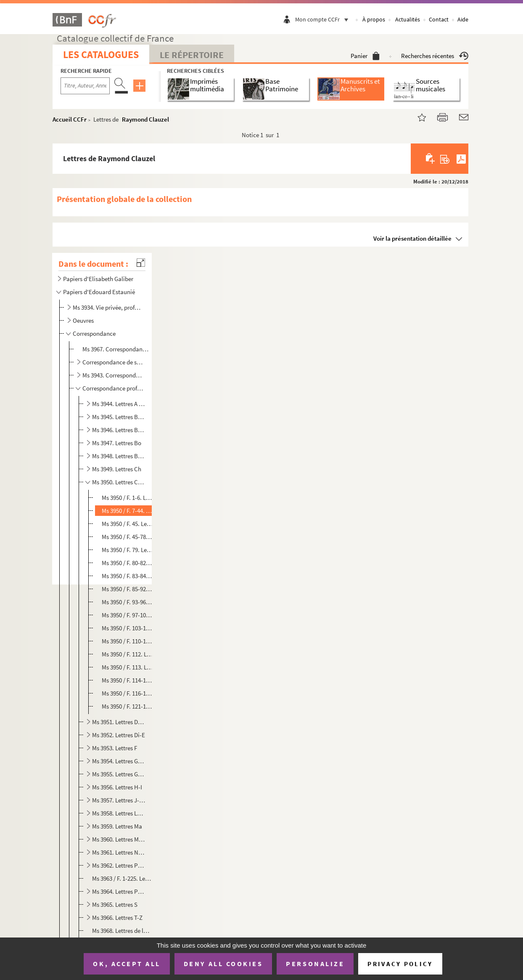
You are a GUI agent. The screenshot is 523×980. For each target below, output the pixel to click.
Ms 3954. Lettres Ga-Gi (119, 761)
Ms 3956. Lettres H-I (117, 787)
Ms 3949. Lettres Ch (117, 469)
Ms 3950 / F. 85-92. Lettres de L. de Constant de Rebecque (127, 589)
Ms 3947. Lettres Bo (117, 443)
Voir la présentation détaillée (412, 238)
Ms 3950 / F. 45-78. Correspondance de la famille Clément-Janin (127, 537)
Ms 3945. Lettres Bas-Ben (119, 417)
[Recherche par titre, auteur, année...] (85, 86)
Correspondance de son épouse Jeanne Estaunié (113, 362)
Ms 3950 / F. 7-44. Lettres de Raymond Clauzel (127, 511)
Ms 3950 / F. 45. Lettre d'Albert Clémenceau (127, 524)
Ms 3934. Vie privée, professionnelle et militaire (108, 307)
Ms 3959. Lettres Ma (117, 826)
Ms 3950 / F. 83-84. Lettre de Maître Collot (127, 576)
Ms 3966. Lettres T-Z (117, 918)
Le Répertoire (192, 55)
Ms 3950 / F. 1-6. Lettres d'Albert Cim (127, 498)
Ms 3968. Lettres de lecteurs (122, 931)
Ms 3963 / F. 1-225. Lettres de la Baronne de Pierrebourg (122, 878)
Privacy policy (400, 964)
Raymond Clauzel (145, 119)
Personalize (315, 964)
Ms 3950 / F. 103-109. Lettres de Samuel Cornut (127, 628)
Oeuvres (83, 320)
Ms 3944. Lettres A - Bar (119, 404)
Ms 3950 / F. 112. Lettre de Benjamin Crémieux (127, 654)
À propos (374, 19)
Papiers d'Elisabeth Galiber (98, 279)
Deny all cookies (223, 964)
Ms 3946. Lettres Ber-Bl (119, 430)
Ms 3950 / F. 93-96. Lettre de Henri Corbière (127, 602)
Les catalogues (101, 54)
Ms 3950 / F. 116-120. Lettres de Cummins (127, 693)
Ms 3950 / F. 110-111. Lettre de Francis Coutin (127, 641)
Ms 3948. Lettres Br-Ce (119, 456)
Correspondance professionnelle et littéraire (113, 388)
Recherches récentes (435, 56)
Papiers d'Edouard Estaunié (99, 292)
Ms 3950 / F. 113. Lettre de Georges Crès (127, 667)
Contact (439, 19)
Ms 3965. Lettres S (115, 904)
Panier (365, 56)
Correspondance (94, 333)
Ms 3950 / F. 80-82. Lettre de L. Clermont (127, 563)
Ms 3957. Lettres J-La (119, 800)
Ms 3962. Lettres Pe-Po (119, 865)
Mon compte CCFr (324, 19)
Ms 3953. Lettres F (115, 748)
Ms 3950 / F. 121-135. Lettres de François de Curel (127, 706)
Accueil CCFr (70, 119)
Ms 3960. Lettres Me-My (119, 839)
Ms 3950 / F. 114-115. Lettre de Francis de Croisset (127, 680)
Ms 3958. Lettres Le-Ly (119, 813)
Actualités (408, 19)
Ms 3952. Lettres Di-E (119, 735)
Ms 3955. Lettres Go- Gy (119, 774)
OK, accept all (127, 964)
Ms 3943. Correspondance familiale (113, 375)
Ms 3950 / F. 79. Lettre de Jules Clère (127, 550)
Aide (463, 19)
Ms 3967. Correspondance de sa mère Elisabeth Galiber (117, 349)
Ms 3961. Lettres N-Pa (119, 852)
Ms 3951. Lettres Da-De (119, 722)
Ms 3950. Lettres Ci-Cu (119, 482)
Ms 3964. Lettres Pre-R (119, 891)
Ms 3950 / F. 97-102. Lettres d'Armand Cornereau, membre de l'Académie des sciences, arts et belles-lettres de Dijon (127, 615)
